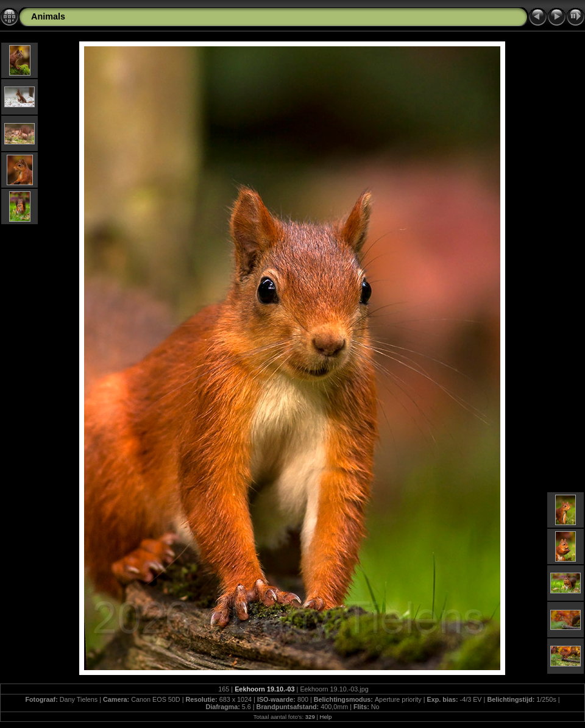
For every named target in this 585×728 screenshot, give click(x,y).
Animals (48, 16)
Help (326, 717)
